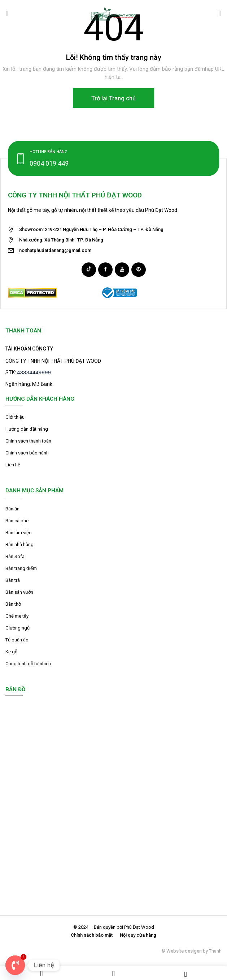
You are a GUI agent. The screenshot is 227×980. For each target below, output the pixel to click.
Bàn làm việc (18, 533)
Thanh (215, 951)
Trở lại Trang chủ (113, 98)
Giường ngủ (18, 628)
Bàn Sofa (15, 556)
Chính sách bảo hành (27, 453)
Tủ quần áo (17, 640)
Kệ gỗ (11, 652)
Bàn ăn (12, 509)
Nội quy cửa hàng (138, 935)
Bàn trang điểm (21, 568)
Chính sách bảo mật (92, 935)
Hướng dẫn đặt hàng (27, 429)
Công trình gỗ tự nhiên (28, 664)
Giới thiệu (15, 417)
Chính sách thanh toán (28, 441)
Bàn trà (13, 580)
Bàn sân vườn (19, 592)
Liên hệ (13, 465)
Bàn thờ (13, 604)
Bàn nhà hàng (19, 545)
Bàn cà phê (17, 521)
